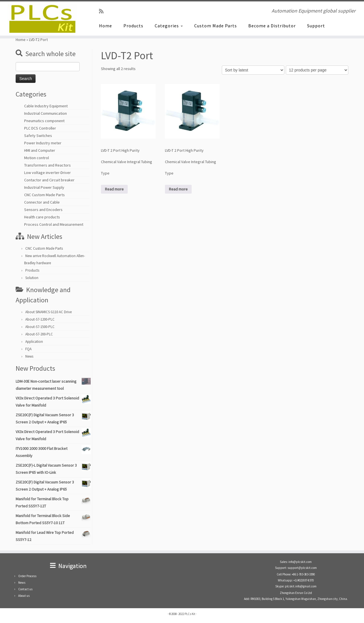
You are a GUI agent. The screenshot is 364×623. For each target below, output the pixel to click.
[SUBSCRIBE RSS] (103, 11)
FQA (28, 349)
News (29, 356)
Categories (169, 26)
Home (106, 26)
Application (34, 342)
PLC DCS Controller (40, 128)
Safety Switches (38, 136)
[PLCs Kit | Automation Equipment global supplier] (42, 19)
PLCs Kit (190, 614)
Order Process (27, 576)
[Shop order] (253, 70)
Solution (32, 278)
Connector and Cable (42, 202)
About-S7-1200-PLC (40, 319)
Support (316, 26)
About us (24, 596)
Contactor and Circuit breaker (49, 180)
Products (133, 26)
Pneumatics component (44, 121)
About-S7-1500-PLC (40, 327)
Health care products (42, 217)
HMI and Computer (40, 150)
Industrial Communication (45, 113)
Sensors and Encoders (43, 210)
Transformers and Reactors (47, 165)
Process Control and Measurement (54, 224)
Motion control (37, 158)
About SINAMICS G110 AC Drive (48, 312)
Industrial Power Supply (44, 187)
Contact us (25, 589)
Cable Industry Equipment (46, 106)
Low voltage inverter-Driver (47, 173)
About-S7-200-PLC (39, 334)
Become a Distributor (272, 26)
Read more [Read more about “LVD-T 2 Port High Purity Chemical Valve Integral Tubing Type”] (114, 189)
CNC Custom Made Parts (45, 195)
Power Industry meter (43, 143)
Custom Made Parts (216, 26)
